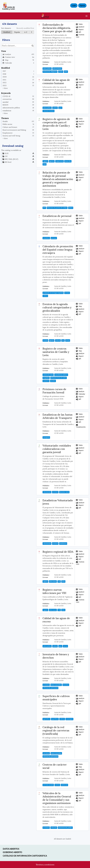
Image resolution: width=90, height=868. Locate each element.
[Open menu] (86, 16)
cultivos (62, 719)
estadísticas (63, 543)
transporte (46, 437)
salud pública (47, 68)
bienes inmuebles (56, 685)
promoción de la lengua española (53, 293)
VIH (59, 581)
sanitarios (46, 381)
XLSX (6, 153)
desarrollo (68, 161)
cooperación (59, 161)
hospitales (46, 378)
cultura (45, 296)
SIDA (63, 581)
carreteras (46, 753)
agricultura (47, 719)
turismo (67, 293)
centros (57, 785)
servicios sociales (48, 785)
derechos (66, 685)
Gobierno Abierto (12, 852)
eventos (45, 340)
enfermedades (57, 68)
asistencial (64, 785)
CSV (5, 156)
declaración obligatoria (50, 72)
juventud (55, 492)
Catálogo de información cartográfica (25, 856)
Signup (82, 6)
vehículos (54, 828)
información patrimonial (51, 688)
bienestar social (64, 492)
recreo (65, 646)
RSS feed (7, 162)
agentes (52, 161)
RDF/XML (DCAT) (10, 159)
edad (66, 72)
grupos (61, 72)
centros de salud (48, 375)
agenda (52, 340)
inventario (46, 685)
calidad (55, 108)
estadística (46, 238)
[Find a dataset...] (18, 46)
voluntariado (47, 492)
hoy (63, 340)
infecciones (53, 581)
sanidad (53, 381)
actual (68, 340)
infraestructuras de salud (58, 378)
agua (60, 108)
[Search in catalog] (33, 46)
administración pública (65, 828)
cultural (58, 340)
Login (74, 6)
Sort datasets (6, 28)
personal (54, 238)
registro (45, 161)
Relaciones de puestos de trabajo (57, 208)
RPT (44, 208)
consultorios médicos (61, 375)
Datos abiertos (11, 849)
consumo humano (49, 111)
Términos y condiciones (45, 865)
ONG (45, 164)
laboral (71, 208)
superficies (55, 719)
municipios (69, 719)
